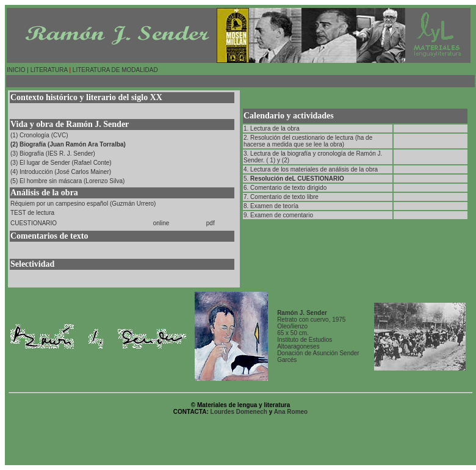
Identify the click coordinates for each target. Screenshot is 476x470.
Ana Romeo (291, 412)
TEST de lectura (32, 213)
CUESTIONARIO (34, 223)
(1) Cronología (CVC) (39, 135)
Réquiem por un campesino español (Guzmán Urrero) (83, 204)
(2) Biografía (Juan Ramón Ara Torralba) (68, 144)
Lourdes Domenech (240, 412)
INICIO (16, 70)
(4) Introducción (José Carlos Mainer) (61, 172)
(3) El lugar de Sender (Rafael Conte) (61, 163)
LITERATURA (48, 70)
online (161, 223)
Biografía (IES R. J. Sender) (57, 154)
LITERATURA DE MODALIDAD (115, 70)
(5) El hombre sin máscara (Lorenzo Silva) (67, 181)
